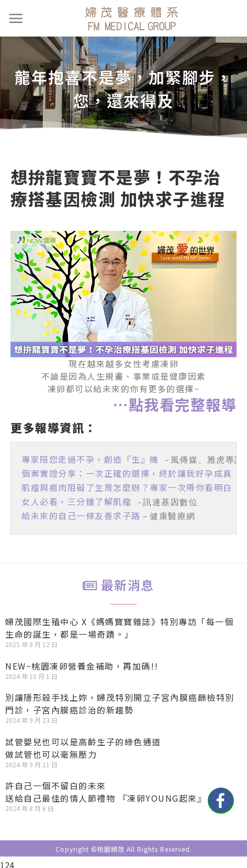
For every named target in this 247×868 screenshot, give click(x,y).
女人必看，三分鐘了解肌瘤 (76, 498)
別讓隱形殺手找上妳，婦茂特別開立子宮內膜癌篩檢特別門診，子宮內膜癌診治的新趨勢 (120, 698)
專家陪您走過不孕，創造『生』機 (90, 459)
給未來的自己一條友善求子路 (81, 511)
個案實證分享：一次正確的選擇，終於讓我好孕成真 (127, 472)
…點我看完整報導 (175, 404)
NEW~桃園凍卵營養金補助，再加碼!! (82, 661)
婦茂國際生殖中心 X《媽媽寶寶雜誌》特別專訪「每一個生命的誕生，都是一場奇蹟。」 (119, 623)
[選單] (16, 18)
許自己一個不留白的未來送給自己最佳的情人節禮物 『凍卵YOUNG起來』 (106, 787)
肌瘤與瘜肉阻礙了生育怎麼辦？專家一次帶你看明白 (127, 485)
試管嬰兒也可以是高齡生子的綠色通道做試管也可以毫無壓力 (83, 743)
